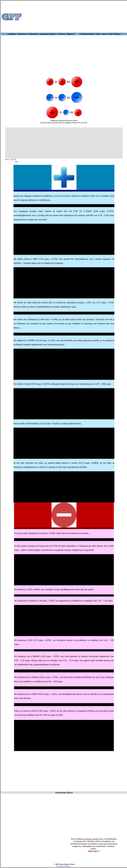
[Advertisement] (75, 17)
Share (17, 162)
